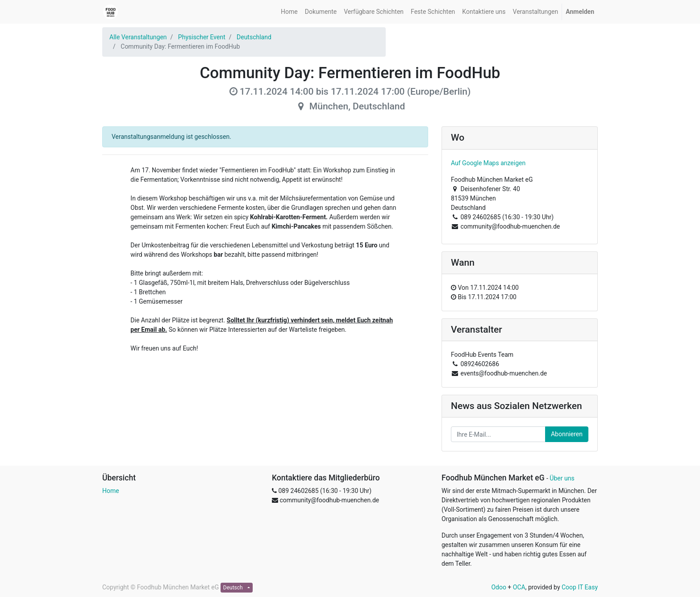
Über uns (562, 478)
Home (111, 491)
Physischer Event (202, 37)
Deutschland (254, 37)
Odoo (499, 587)
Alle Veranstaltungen (138, 37)
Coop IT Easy (580, 587)
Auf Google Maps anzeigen (488, 163)
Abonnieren (567, 434)
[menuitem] (289, 12)
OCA (519, 587)
